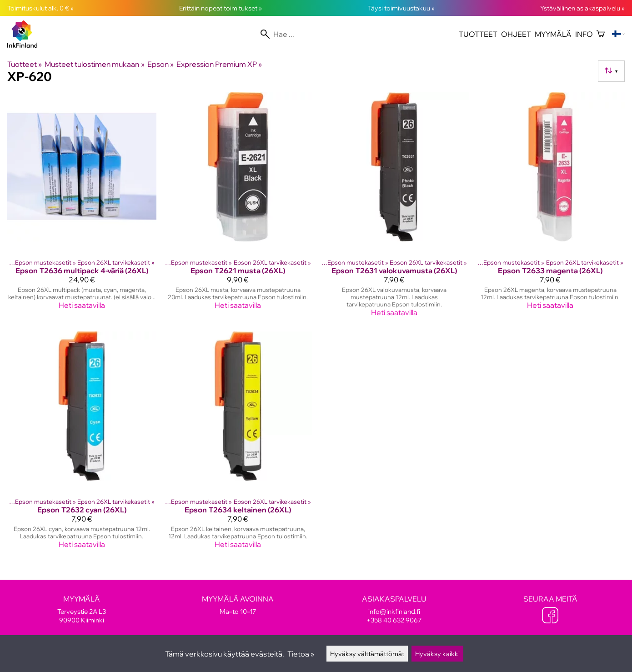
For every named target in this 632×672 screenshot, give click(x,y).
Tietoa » (301, 654)
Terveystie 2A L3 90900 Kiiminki (82, 609)
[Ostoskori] (601, 34)
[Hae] (354, 34)
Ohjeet (516, 34)
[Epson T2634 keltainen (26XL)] (238, 444)
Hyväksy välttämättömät (367, 654)
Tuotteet (478, 34)
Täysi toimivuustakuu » (401, 8)
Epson (161, 64)
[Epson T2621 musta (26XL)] (238, 208)
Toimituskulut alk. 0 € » (40, 8)
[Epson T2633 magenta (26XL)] (551, 208)
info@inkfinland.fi (394, 611)
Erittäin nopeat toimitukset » (221, 8)
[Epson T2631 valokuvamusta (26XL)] (394, 208)
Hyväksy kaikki (437, 654)
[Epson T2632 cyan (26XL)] (82, 444)
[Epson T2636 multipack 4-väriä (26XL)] (82, 208)
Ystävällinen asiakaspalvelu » (582, 8)
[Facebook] (550, 616)
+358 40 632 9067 (394, 620)
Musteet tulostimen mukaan (94, 64)
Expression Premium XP (219, 64)
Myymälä (553, 34)
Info (584, 34)
